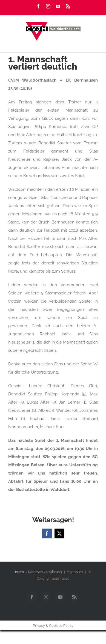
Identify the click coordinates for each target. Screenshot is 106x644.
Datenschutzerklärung (45, 572)
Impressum (74, 572)
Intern (19, 572)
